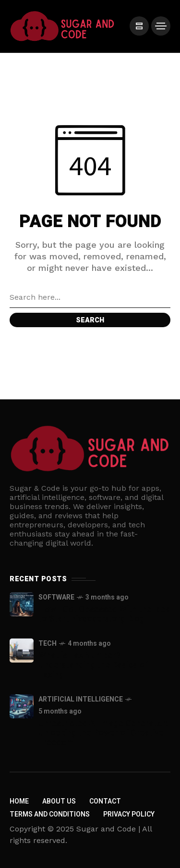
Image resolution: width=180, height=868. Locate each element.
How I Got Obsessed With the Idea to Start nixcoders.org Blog (104, 614)
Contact (105, 801)
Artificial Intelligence (81, 699)
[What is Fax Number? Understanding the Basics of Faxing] (22, 651)
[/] (139, 26)
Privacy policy (129, 814)
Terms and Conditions (50, 814)
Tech (48, 644)
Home (19, 801)
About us (59, 801)
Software (56, 597)
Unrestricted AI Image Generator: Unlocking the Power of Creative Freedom (103, 733)
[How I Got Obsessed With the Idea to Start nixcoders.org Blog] (22, 604)
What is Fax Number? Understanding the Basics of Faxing (93, 665)
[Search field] (90, 297)
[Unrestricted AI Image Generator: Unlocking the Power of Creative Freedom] (22, 706)
